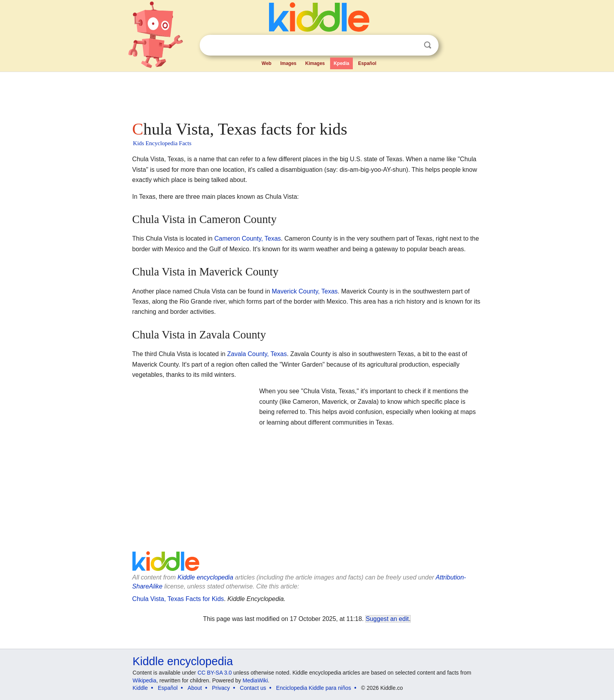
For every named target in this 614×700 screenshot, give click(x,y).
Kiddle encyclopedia (183, 661)
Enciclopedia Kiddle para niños (313, 688)
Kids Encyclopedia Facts (162, 143)
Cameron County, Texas (247, 238)
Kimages (315, 63)
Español (367, 63)
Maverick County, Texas (305, 291)
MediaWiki (256, 680)
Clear (412, 45)
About (195, 688)
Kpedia (341, 63)
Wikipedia (145, 680)
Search (428, 45)
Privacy (221, 688)
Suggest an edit (387, 619)
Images (288, 63)
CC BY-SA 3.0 (214, 673)
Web (266, 63)
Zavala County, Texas (257, 354)
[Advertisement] (307, 94)
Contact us (253, 688)
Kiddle (140, 688)
